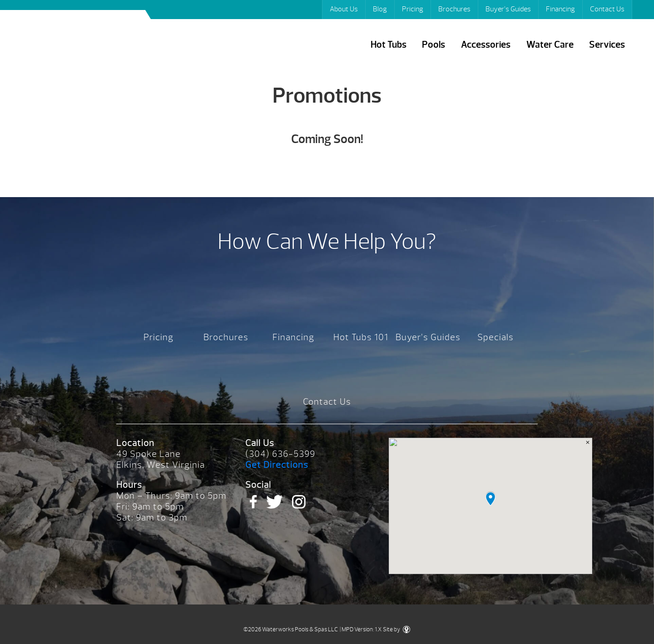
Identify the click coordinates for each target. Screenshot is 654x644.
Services (607, 45)
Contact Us (607, 9)
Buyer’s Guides (508, 9)
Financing (560, 9)
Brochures (454, 9)
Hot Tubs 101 (361, 337)
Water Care (550, 45)
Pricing (413, 9)
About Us (344, 9)
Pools (434, 45)
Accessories (486, 45)
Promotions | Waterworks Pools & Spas (81, 40)
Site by (396, 629)
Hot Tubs (389, 45)
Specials (495, 337)
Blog (380, 9)
